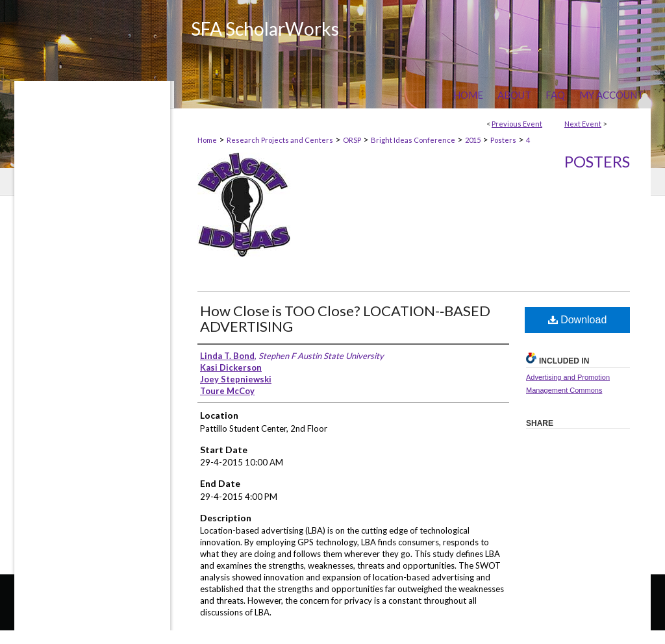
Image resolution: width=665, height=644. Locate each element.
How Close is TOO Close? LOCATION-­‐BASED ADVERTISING (345, 318)
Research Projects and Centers (280, 140)
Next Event (583, 124)
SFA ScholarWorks (265, 29)
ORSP (352, 140)
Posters (503, 140)
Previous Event (517, 124)
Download (578, 320)
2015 (473, 140)
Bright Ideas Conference (413, 140)
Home (207, 140)
